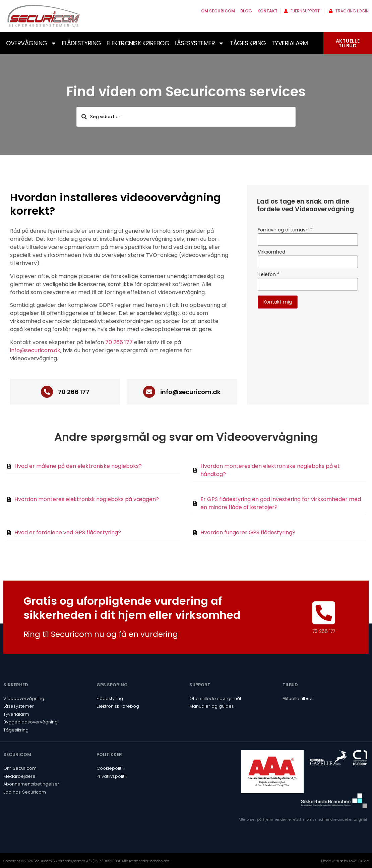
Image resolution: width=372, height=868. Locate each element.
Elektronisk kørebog (138, 43)
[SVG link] (44, 16)
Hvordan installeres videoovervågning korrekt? (115, 204)
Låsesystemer (199, 43)
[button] (120, 204)
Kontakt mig (278, 302)
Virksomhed (271, 252)
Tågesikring (248, 43)
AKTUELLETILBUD (348, 43)
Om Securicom (218, 11)
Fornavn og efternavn (285, 230)
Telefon (269, 274)
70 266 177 (119, 342)
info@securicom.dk (35, 350)
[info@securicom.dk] (149, 392)
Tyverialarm (290, 43)
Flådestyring (82, 43)
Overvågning (31, 43)
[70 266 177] (47, 392)
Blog (246, 11)
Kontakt (267, 11)
